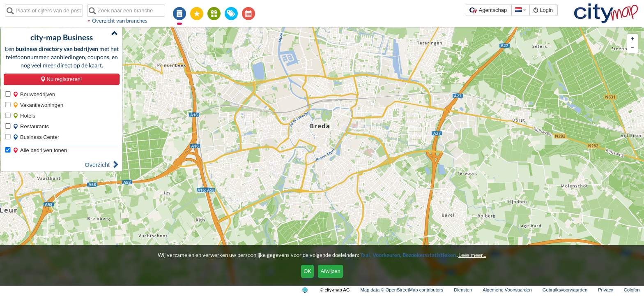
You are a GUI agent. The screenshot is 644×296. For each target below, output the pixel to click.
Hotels (24, 116)
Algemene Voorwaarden (507, 290)
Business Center (36, 137)
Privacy (606, 290)
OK (307, 271)
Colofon (632, 290)
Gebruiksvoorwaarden (565, 290)
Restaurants (31, 126)
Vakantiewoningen (38, 105)
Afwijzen (330, 271)
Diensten (463, 290)
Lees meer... (472, 255)
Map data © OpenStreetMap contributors (402, 290)
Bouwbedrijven (34, 94)
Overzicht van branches (120, 21)
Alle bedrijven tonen (40, 150)
